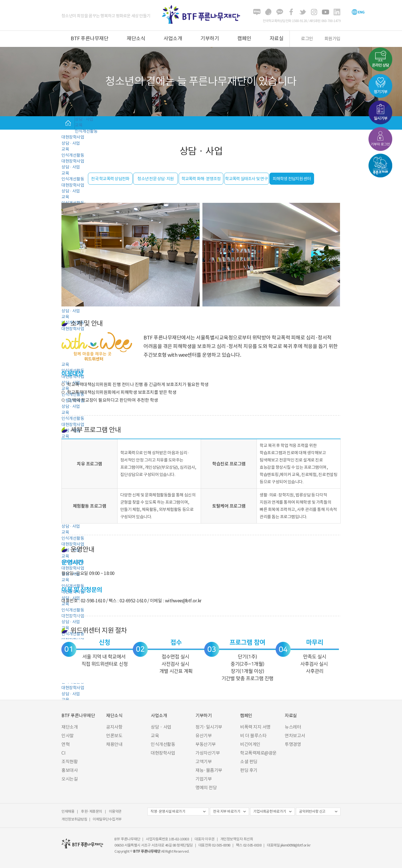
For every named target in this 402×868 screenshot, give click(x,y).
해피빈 (268, 12)
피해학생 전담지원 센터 (292, 179)
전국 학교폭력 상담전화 (110, 179)
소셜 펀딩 (249, 762)
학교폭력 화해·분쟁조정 (201, 179)
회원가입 (332, 39)
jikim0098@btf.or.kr (296, 845)
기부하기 (210, 38)
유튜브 (326, 12)
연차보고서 (295, 736)
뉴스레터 (293, 727)
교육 (79, 125)
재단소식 (136, 38)
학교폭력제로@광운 (258, 753)
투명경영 (293, 744)
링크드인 (337, 12)
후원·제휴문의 (92, 811)
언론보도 (114, 736)
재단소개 (70, 727)
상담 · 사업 (84, 119)
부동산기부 (206, 744)
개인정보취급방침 (74, 819)
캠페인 (244, 38)
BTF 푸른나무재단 (89, 38)
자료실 (277, 38)
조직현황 (70, 762)
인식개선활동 (86, 131)
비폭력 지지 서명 (255, 727)
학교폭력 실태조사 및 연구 (246, 179)
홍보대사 (70, 770)
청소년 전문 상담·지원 (155, 179)
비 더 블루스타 (253, 736)
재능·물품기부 (209, 770)
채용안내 (114, 744)
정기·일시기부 (209, 727)
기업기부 (204, 779)
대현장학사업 (73, 137)
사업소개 (173, 38)
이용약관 (115, 811)
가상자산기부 (208, 753)
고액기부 (204, 762)
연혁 (65, 744)
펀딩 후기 (249, 770)
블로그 (257, 12)
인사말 (68, 736)
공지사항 (114, 727)
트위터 (303, 12)
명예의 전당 (206, 788)
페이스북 (291, 12)
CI (63, 753)
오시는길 (70, 779)
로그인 (307, 39)
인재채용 (68, 811)
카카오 (280, 12)
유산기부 (204, 736)
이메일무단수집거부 (107, 819)
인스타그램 (314, 12)
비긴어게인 (250, 744)
